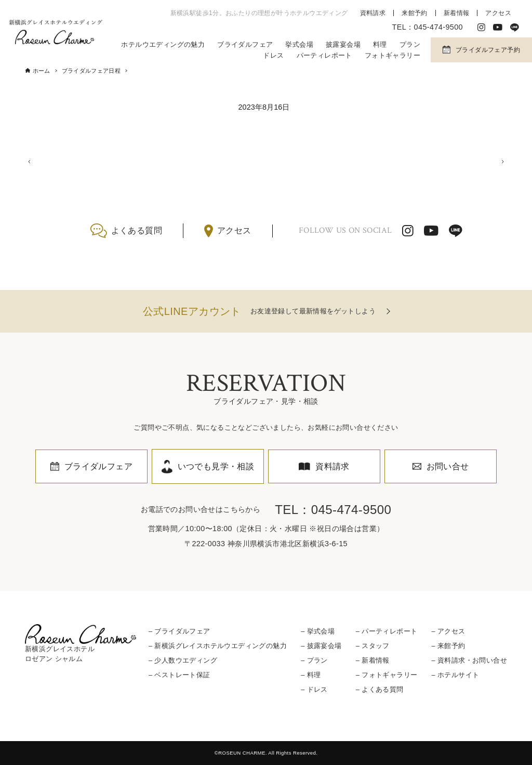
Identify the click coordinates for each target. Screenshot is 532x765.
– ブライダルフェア (179, 631)
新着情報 (457, 13)
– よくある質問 (380, 689)
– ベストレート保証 (179, 675)
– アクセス (448, 631)
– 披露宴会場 (321, 646)
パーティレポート (324, 55)
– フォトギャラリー (387, 675)
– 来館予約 (448, 646)
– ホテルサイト (455, 675)
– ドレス (314, 689)
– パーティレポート (387, 631)
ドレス (273, 55)
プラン (410, 44)
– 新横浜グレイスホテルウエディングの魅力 (218, 646)
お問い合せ (448, 466)
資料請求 (373, 13)
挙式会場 (299, 44)
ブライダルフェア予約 (488, 50)
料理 (380, 44)
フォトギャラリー (393, 55)
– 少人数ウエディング (183, 660)
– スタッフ (373, 646)
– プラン (314, 660)
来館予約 (415, 13)
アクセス (498, 13)
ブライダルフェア (245, 44)
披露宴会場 (343, 44)
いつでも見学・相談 (216, 466)
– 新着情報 (373, 660)
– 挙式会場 (318, 631)
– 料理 (311, 675)
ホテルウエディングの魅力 (163, 44)
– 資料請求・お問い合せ (469, 660)
